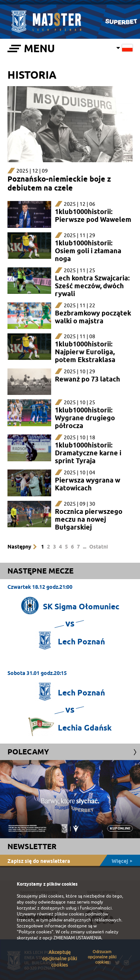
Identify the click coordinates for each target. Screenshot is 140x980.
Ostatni (99, 547)
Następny (19, 547)
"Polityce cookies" (35, 932)
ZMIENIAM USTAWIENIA (77, 938)
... (85, 547)
